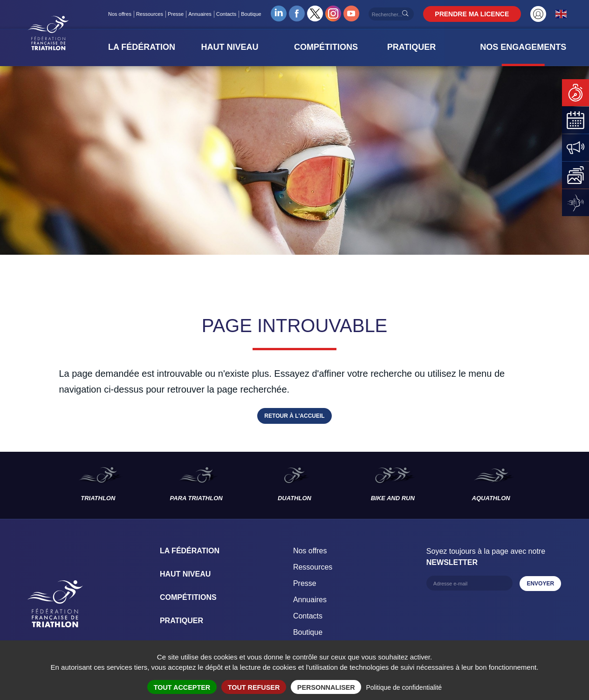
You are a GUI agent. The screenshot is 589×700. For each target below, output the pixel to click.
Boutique (257, 14)
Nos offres (125, 14)
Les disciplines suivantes (565, 485)
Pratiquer (181, 621)
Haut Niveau (185, 574)
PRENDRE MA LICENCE (478, 14)
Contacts (232, 14)
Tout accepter (182, 687)
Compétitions (188, 597)
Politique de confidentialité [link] (404, 687)
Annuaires (206, 14)
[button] (158, 47)
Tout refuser (254, 687)
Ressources (155, 14)
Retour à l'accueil (294, 416)
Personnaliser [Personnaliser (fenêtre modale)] (326, 687)
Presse (181, 14)
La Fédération (190, 551)
